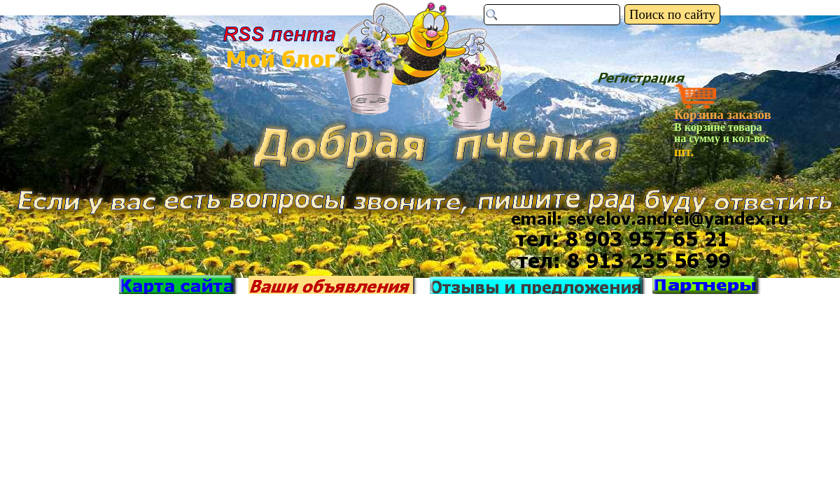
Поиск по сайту (672, 14)
